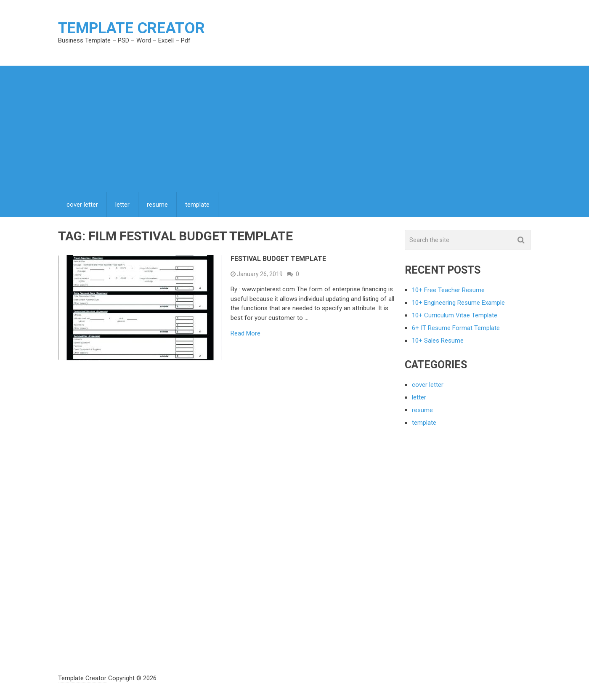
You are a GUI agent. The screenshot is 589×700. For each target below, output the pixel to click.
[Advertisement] (294, 129)
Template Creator (131, 28)
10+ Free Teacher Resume (448, 290)
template (197, 205)
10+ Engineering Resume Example (458, 303)
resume (157, 205)
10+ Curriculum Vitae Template (455, 315)
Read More (245, 334)
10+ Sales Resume (438, 341)
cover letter (82, 205)
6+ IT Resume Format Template (456, 328)
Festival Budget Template (278, 259)
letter (122, 205)
